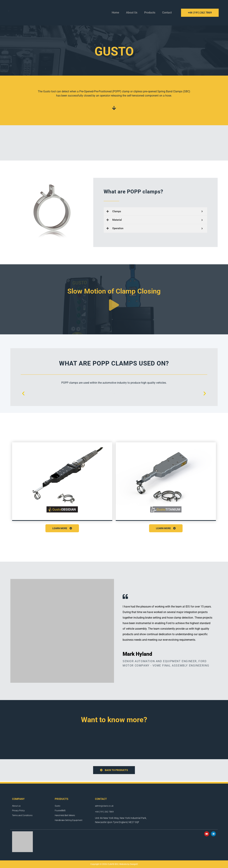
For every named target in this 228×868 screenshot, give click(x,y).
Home (115, 13)
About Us (132, 13)
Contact (167, 13)
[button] (23, 394)
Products (150, 13)
